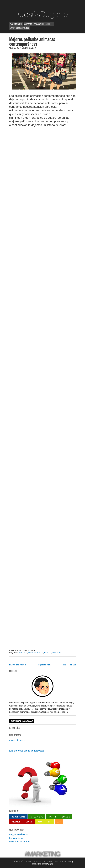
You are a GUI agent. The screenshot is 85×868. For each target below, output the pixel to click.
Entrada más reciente (18, 665)
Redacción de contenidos (44, 24)
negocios (16, 822)
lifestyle (52, 817)
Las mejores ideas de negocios (27, 751)
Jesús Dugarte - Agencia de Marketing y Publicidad (45, 861)
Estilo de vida (37, 817)
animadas (23, 653)
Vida (40, 822)
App (59, 822)
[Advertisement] (42, 5)
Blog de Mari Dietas (19, 834)
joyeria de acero (17, 740)
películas (57, 653)
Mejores (48, 653)
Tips (50, 822)
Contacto (28, 24)
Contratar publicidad (22, 721)
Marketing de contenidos (20, 28)
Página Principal (16, 24)
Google (29, 822)
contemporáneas (36, 653)
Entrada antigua (70, 665)
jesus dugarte (18, 817)
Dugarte (66, 817)
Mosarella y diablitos (19, 842)
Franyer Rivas (16, 838)
